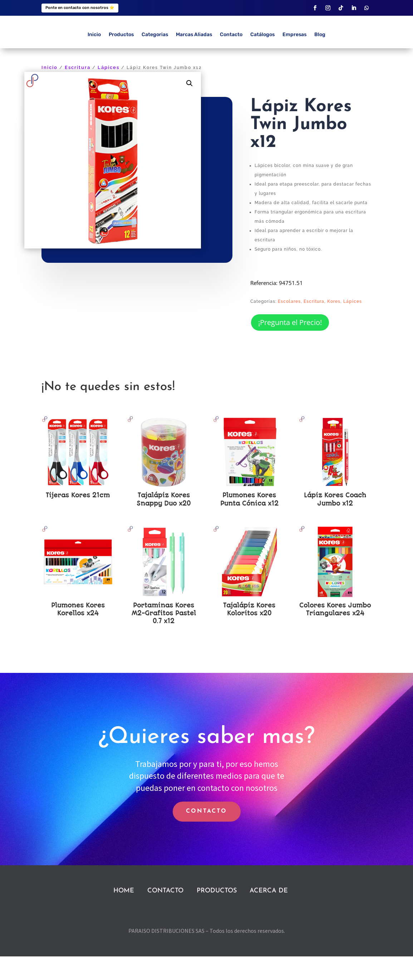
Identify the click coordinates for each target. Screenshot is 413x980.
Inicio (94, 58)
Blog (320, 58)
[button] (190, 107)
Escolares (289, 325)
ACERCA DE (269, 915)
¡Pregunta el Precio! (290, 346)
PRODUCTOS (217, 915)
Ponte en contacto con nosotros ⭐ (80, 8)
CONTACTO (207, 835)
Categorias (155, 58)
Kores (334, 325)
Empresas (294, 58)
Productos (121, 58)
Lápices (109, 91)
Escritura (78, 91)
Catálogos (262, 58)
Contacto (231, 58)
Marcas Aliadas (194, 58)
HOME (124, 915)
